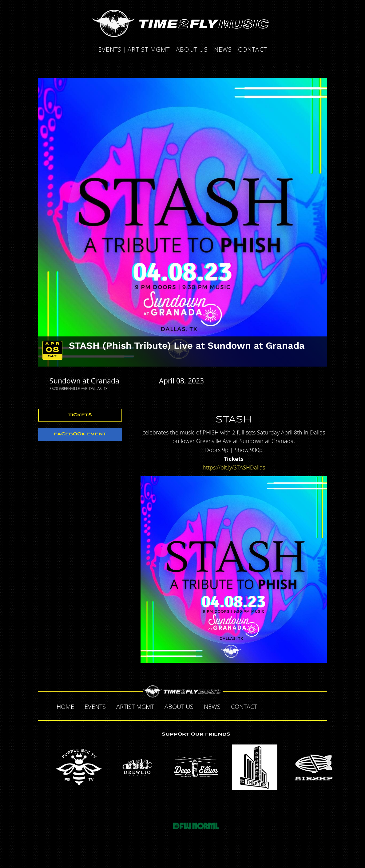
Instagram (307, 706)
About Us (192, 50)
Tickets (80, 415)
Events (110, 50)
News (223, 50)
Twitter (282, 706)
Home (65, 707)
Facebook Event (80, 434)
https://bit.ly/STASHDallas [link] (234, 467)
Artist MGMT (149, 50)
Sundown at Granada (84, 381)
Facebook (269, 706)
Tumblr (295, 706)
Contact (252, 50)
